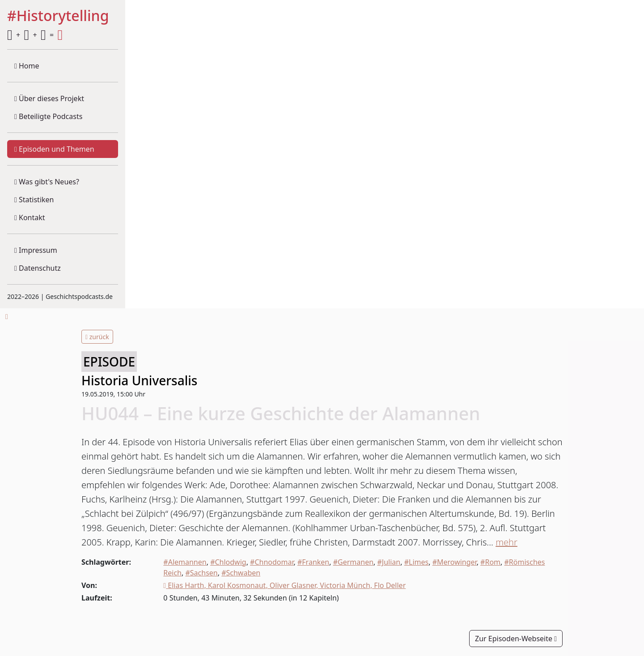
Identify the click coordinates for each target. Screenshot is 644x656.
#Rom (490, 562)
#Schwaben (241, 573)
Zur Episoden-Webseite (516, 639)
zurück (97, 337)
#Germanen (353, 562)
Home (27, 66)
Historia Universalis (139, 380)
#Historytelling (58, 16)
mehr (506, 542)
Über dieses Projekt (49, 98)
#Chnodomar (272, 562)
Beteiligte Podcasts (48, 116)
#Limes (417, 562)
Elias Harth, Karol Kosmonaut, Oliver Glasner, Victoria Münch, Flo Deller (284, 585)
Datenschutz (38, 268)
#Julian (389, 562)
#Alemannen (185, 562)
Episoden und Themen (54, 149)
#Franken (313, 562)
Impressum (36, 250)
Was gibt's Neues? (47, 182)
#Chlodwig (228, 562)
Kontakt (30, 217)
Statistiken (34, 200)
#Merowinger (455, 562)
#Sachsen (201, 573)
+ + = (35, 35)
